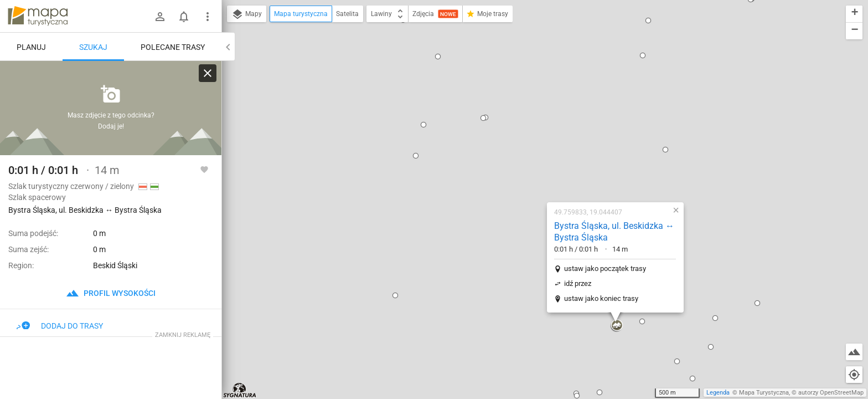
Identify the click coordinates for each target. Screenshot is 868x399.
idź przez (507, 157)
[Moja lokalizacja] (854, 375)
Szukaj (93, 47)
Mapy (247, 14)
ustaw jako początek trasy (534, 142)
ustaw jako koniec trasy (530, 172)
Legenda (718, 393)
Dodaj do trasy (60, 326)
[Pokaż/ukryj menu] (208, 17)
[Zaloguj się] (160, 17)
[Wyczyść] (208, 73)
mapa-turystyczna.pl (38, 16)
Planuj (31, 47)
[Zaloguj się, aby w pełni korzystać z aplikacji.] (204, 169)
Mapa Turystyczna (764, 393)
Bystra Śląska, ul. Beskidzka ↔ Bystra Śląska (543, 105)
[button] (259, 95)
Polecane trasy (173, 47)
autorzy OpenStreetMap (831, 393)
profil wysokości (111, 293)
